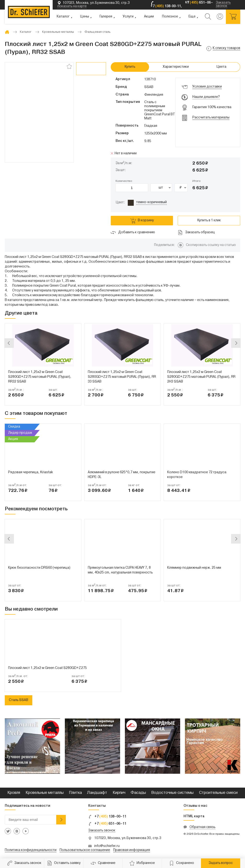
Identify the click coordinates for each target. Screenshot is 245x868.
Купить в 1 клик (209, 220)
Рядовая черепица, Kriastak (31, 472)
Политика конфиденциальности (31, 850)
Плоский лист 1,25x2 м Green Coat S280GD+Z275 (47, 668)
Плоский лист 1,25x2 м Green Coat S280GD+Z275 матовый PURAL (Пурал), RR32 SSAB (40, 377)
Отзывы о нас (195, 806)
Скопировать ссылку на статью (211, 245)
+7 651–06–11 (107, 824)
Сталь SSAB (19, 700)
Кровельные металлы (45, 793)
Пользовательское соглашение (85, 850)
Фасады (138, 793)
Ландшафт (97, 793)
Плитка (75, 793)
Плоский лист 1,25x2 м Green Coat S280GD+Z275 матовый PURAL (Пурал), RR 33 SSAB (122, 377)
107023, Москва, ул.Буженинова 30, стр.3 (128, 838)
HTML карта (194, 816)
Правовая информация (132, 850)
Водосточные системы (172, 793)
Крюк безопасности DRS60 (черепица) (39, 568)
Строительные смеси (218, 793)
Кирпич (119, 793)
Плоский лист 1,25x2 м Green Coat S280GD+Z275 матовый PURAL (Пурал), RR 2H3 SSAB (201, 377)
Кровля (14, 793)
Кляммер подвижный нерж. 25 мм (194, 568)
